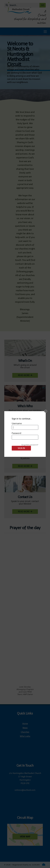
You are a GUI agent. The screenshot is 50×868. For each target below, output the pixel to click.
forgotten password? (30, 445)
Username (17, 423)
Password (16, 433)
